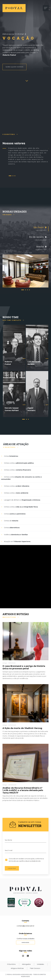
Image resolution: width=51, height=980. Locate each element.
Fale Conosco (35, 968)
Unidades (8, 215)
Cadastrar (12, 868)
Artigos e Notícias (17, 968)
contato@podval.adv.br (25, 926)
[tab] (25, 229)
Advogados (26, 964)
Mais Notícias (11, 617)
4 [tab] (30, 290)
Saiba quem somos (14, 67)
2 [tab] (13, 176)
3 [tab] (15, 176)
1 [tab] (10, 176)
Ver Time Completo (13, 320)
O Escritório (10, 134)
